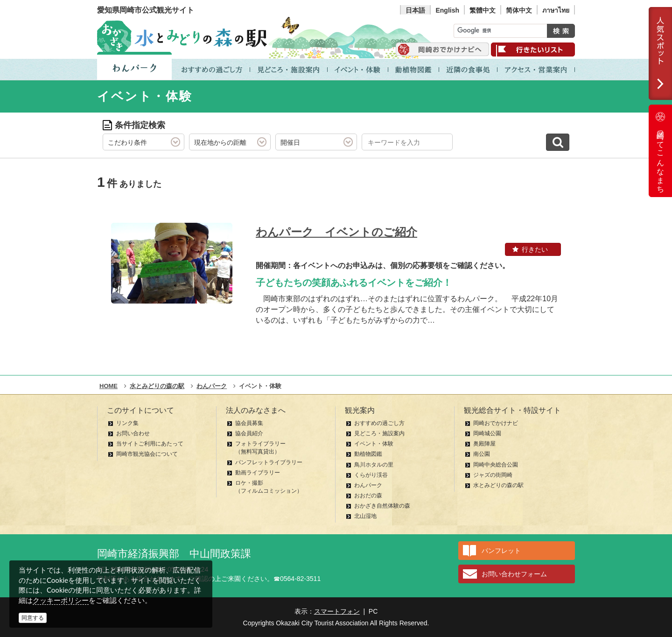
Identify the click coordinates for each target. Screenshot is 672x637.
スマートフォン (337, 611)
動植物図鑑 (368, 454)
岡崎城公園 (487, 433)
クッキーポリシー (61, 600)
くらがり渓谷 (371, 475)
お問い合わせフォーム (514, 574)
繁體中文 (483, 10)
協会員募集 (249, 423)
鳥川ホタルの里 (374, 465)
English (447, 10)
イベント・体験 (374, 444)
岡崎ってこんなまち (660, 151)
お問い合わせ (133, 433)
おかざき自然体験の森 (382, 506)
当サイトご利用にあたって (150, 444)
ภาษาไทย (556, 10)
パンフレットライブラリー (269, 462)
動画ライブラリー (258, 473)
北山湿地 (365, 516)
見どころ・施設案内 (379, 433)
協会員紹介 (249, 433)
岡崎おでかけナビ (496, 423)
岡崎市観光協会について (147, 454)
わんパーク (368, 485)
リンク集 (127, 423)
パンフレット (501, 551)
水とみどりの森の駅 (498, 485)
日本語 (415, 10)
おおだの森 (368, 495)
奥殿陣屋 (484, 444)
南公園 (482, 454)
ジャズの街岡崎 (493, 475)
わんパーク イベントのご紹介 (336, 232)
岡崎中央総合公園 (496, 465)
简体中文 (519, 10)
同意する (33, 618)
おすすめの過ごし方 (379, 423)
